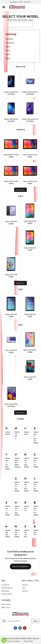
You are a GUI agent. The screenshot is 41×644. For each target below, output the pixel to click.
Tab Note (9, 39)
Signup (35, 621)
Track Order (28, 2)
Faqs (24, 588)
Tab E (8, 51)
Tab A (8, 47)
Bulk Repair (5, 591)
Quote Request (20, 566)
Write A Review (7, 588)
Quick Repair (14, 2)
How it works (6, 604)
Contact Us (6, 585)
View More (20, 190)
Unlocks (25, 585)
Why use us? (6, 607)
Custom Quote (7, 594)
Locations (20, 2)
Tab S (8, 54)
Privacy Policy (28, 641)
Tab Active (10, 43)
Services (25, 591)
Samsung (11, 34)
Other (8, 58)
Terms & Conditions (14, 641)
